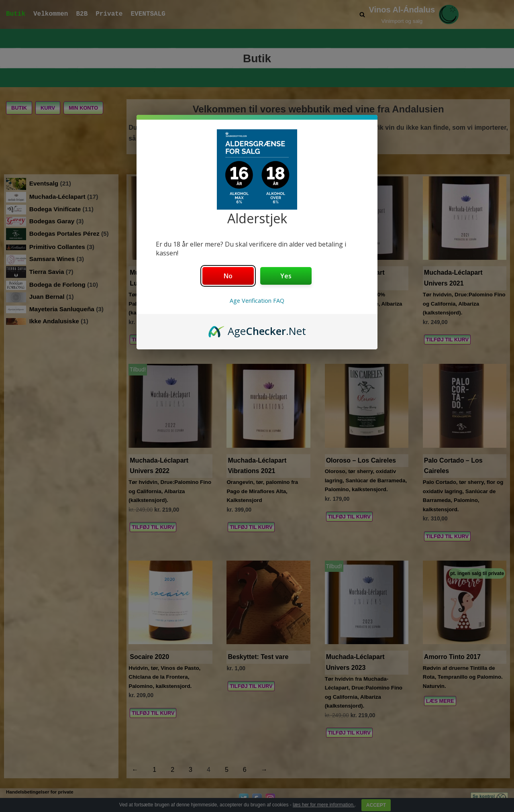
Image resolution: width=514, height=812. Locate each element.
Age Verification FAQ (257, 301)
